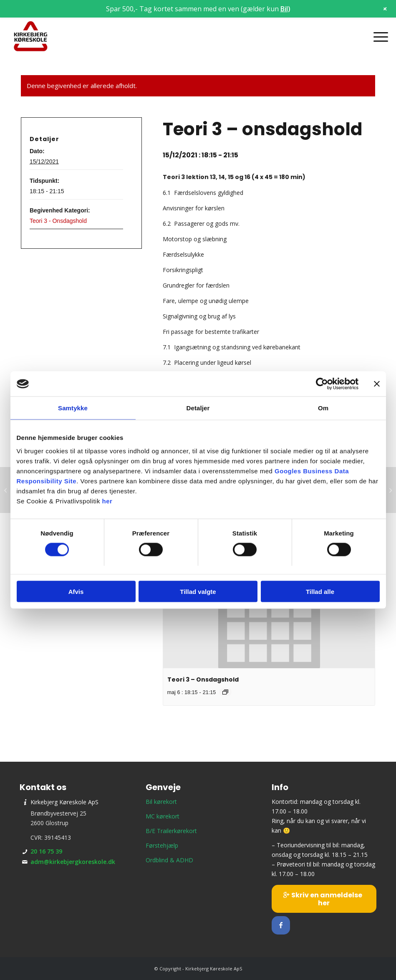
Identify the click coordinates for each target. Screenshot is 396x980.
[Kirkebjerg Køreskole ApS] (31, 37)
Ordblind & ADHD (169, 860)
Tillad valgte (198, 591)
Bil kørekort (161, 802)
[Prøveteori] (390, 490)
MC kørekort (163, 816)
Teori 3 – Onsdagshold (203, 679)
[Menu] (377, 37)
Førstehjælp (162, 845)
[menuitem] (377, 37)
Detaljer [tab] (198, 408)
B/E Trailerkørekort (171, 831)
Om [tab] (323, 408)
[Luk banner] (377, 384)
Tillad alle (320, 591)
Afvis (76, 591)
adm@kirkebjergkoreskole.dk (73, 862)
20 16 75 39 (46, 851)
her (107, 501)
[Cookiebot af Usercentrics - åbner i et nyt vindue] (322, 384)
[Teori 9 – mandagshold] (6, 490)
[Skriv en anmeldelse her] (324, 899)
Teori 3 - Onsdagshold (58, 221)
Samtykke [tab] (73, 408)
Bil (284, 9)
